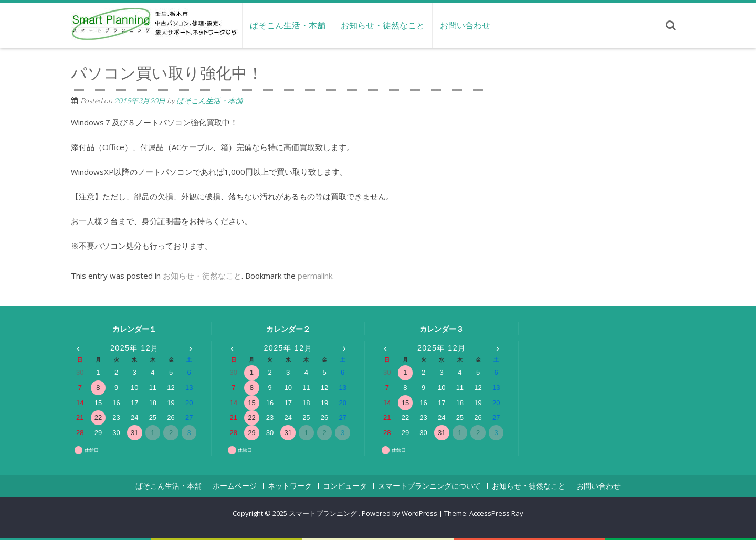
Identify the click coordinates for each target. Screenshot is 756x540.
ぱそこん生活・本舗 (288, 25)
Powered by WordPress (400, 513)
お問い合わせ (465, 25)
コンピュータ (345, 486)
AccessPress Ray (496, 513)
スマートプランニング (324, 513)
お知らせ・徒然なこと (383, 25)
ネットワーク (290, 486)
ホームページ (235, 486)
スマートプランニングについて (429, 486)
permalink (315, 276)
